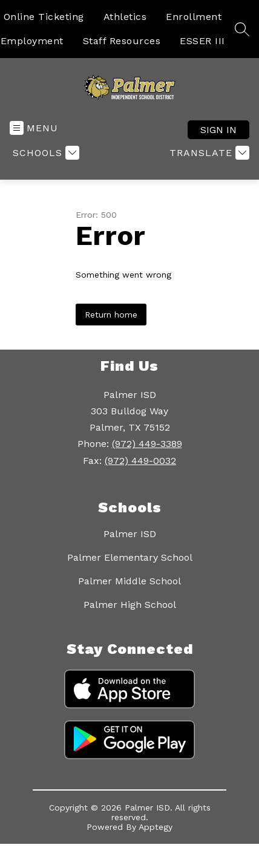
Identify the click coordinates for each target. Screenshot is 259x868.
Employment (32, 41)
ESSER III (202, 41)
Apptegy (156, 827)
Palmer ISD (130, 534)
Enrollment (194, 17)
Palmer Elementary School (130, 557)
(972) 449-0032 (140, 461)
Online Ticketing (44, 17)
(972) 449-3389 (147, 444)
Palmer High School (130, 605)
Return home (111, 315)
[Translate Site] (208, 153)
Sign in (218, 130)
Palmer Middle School (129, 581)
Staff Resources (122, 41)
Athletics (125, 17)
